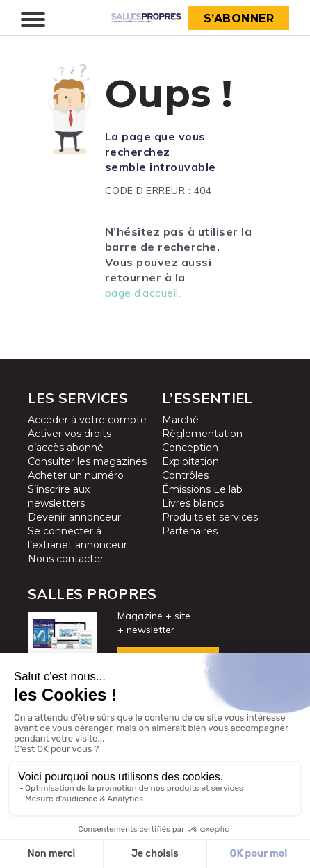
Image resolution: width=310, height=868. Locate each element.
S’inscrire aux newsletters (59, 496)
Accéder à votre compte (87, 420)
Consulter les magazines (87, 461)
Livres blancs (193, 503)
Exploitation (190, 461)
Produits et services (210, 517)
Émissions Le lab (202, 489)
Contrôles (185, 475)
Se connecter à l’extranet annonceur (77, 538)
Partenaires (190, 531)
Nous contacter (66, 559)
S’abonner (239, 18)
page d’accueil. (143, 293)
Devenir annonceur (74, 517)
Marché (180, 420)
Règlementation (202, 434)
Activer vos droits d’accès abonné (70, 441)
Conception (190, 448)
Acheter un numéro (76, 475)
